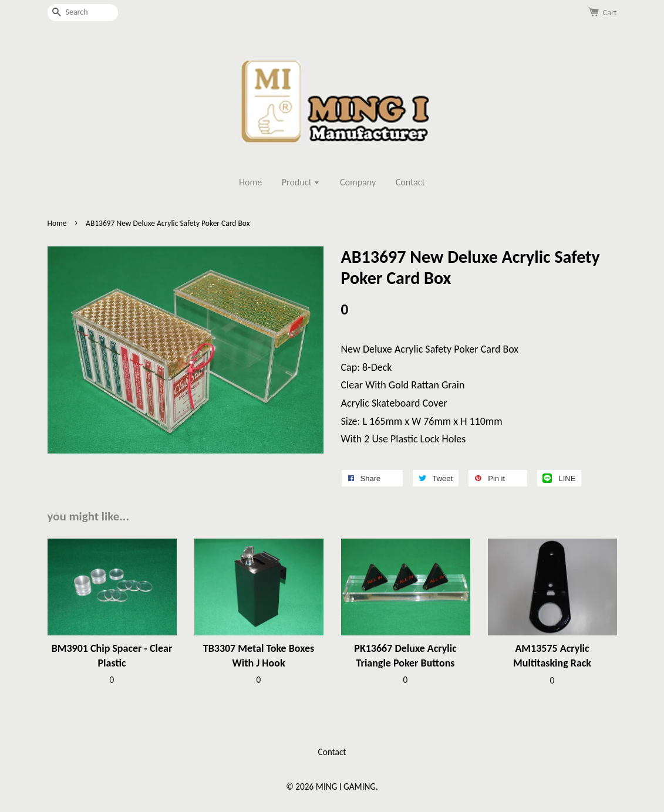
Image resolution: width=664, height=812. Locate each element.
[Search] (83, 13)
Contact (410, 182)
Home (250, 182)
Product (301, 182)
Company (358, 182)
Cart (610, 13)
